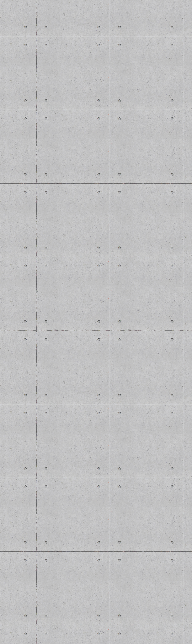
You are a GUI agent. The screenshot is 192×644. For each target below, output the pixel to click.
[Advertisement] (55, 357)
